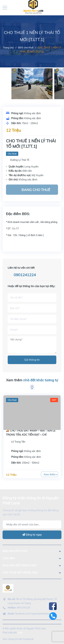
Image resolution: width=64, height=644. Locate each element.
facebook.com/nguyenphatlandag (29, 614)
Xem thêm (32, 380)
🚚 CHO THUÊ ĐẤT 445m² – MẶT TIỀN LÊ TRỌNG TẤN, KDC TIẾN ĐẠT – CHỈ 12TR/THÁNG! (31, 435)
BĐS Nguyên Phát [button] (32, 551)
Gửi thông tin (32, 360)
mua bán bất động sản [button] (32, 565)
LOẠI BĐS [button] (32, 558)
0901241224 (25, 275)
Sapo (20, 633)
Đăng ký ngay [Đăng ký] (32, 535)
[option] (32, 84)
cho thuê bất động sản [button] (32, 573)
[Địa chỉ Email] (32, 525)
